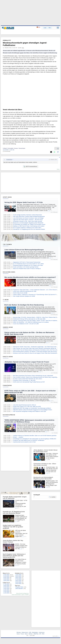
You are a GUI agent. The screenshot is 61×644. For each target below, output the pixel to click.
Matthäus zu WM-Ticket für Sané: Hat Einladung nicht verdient (29, 226)
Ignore (23, 595)
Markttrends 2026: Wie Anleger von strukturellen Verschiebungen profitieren (32, 408)
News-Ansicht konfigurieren (22, 593)
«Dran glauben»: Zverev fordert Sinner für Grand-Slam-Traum (46, 451)
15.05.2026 (6, 587)
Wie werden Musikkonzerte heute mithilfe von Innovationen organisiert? (30, 277)
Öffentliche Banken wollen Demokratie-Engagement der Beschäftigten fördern (33, 410)
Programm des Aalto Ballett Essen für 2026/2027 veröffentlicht (29, 440)
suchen (52, 497)
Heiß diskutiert (19, 589)
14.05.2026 (6, 589)
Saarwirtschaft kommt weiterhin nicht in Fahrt (24, 442)
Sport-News (7, 197)
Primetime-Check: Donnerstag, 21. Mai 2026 (24, 380)
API (40, 634)
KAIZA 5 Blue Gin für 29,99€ (20, 293)
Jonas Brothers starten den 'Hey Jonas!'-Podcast (13, 541)
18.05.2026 (6, 581)
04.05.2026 (18, 584)
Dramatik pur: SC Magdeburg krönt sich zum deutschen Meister (29, 229)
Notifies (27, 595)
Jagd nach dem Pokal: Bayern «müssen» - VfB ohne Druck (28, 220)
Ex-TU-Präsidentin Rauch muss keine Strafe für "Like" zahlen (28, 264)
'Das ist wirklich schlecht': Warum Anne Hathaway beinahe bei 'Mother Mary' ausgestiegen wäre (37, 377)
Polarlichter (9, 159)
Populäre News (19, 587)
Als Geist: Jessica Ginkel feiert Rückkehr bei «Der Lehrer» (28, 379)
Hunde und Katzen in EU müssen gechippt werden (26, 267)
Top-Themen (7, 244)
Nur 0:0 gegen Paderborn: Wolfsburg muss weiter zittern (27, 228)
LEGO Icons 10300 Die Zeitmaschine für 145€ (25, 291)
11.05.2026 (6, 593)
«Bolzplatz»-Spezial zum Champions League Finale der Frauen (27, 362)
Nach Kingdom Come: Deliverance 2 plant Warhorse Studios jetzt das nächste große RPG (14, 556)
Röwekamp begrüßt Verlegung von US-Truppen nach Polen (28, 265)
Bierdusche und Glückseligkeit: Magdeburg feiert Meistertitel (28, 223)
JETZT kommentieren (30, 166)
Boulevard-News (9, 272)
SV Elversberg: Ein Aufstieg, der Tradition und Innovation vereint (29, 224)
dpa (23, 48)
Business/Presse (9, 415)
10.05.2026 (18, 575)
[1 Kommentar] (7, 151)
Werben (31, 634)
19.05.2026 (6, 579)
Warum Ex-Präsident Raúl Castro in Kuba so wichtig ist (27, 269)
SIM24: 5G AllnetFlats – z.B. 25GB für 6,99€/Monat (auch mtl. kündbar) (31, 322)
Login (45, 28)
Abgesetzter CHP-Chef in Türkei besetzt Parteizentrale (27, 262)
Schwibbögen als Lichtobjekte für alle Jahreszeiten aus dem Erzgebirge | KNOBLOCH (35, 439)
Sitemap (19, 632)
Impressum (42, 632)
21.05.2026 (6, 576)
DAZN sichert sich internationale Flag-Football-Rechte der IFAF (29, 382)
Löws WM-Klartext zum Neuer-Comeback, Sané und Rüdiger (28, 218)
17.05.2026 (6, 584)
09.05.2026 (18, 576)
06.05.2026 (18, 581)
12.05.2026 (6, 591)
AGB (30, 632)
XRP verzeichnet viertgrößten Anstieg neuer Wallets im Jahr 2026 (29, 411)
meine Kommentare (16, 595)
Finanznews (7, 385)
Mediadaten (35, 632)
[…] (49, 211)
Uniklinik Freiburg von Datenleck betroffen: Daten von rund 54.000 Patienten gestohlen (35, 436)
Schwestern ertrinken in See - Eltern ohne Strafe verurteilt (28, 221)
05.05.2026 (18, 582)
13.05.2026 (6, 590)
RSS (43, 634)
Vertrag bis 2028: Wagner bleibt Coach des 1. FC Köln (24, 202)
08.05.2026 (18, 578)
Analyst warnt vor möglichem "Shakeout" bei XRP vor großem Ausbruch (13, 527)
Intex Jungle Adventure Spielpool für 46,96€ (24, 296)
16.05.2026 (6, 586)
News (26, 634)
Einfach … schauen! (18, 437)
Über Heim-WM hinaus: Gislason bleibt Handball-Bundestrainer (29, 216)
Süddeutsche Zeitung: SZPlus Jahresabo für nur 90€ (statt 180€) (29, 319)
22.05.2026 (6, 575)
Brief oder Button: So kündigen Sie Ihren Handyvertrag (24, 305)
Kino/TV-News (8, 357)
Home (18, 634)
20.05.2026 (6, 578)
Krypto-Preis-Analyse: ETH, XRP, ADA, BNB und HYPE (27, 407)
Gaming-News (8, 327)
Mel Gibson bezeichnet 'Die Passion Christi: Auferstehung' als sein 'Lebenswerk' (33, 376)
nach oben (55, 636)
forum (58, 169)
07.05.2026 (18, 579)
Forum (22, 634)
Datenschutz (25, 632)
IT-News (6, 300)
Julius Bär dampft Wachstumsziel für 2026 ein (25, 405)
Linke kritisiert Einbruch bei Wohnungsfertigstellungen (24, 250)
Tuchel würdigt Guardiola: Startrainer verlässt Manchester (27, 215)
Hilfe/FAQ (36, 634)
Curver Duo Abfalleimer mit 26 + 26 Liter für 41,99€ (26, 324)
